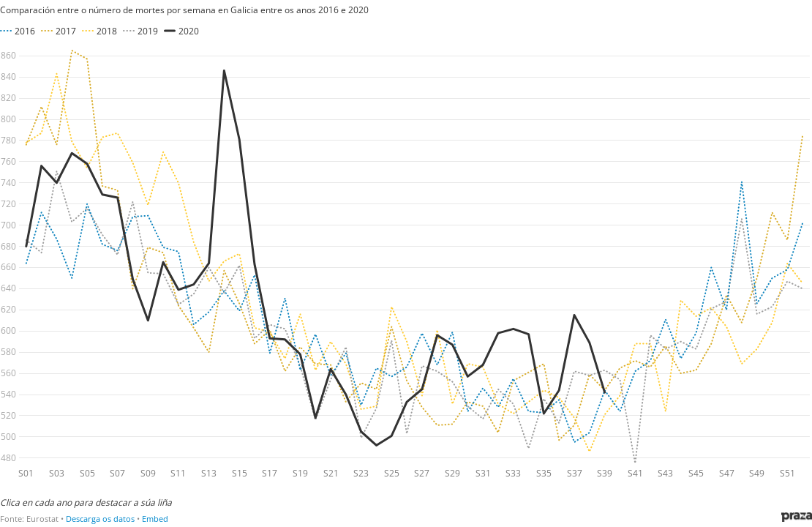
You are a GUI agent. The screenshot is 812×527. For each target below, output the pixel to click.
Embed (155, 519)
